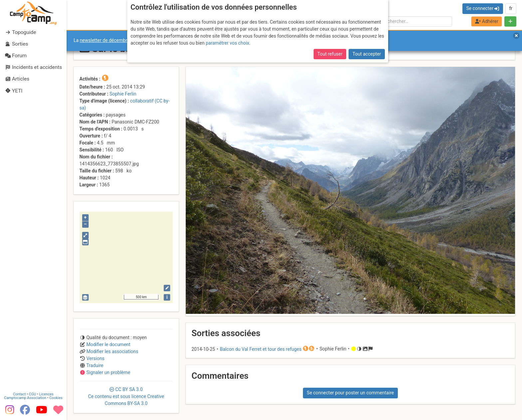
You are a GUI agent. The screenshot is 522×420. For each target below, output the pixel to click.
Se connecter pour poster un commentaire (351, 393)
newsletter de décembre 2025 (111, 40)
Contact (19, 394)
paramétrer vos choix (228, 43)
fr (511, 8)
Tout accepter (367, 54)
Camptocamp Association (25, 398)
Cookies (56, 398)
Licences (46, 394)
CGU (33, 394)
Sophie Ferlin (123, 94)
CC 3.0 (126, 396)
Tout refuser (330, 54)
